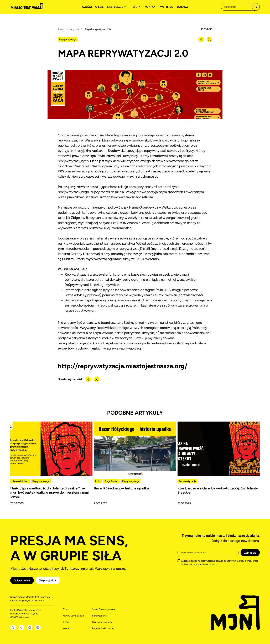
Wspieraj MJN (48, 580)
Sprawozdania (99, 616)
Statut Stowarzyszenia (104, 609)
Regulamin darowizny (103, 628)
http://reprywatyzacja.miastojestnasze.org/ (123, 366)
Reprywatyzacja (68, 39)
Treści (61, 29)
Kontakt (151, 7)
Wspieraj (167, 7)
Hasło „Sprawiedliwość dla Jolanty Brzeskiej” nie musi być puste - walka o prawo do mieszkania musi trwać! (50, 492)
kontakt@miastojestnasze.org (26, 610)
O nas (99, 7)
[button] (117, 7)
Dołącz (182, 7)
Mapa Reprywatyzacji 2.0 (98, 29)
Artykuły (74, 29)
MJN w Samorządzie (73, 616)
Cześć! (87, 7)
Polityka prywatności (103, 622)
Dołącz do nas (22, 580)
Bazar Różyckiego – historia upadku (121, 488)
